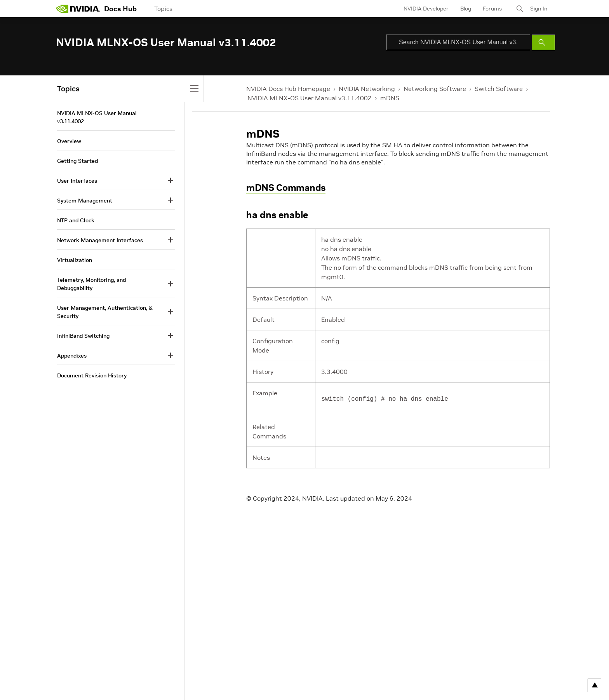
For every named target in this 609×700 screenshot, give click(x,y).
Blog (466, 9)
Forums (492, 9)
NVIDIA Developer (426, 9)
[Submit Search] (543, 42)
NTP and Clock (76, 220)
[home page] (78, 9)
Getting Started (77, 161)
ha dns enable (277, 215)
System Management (85, 201)
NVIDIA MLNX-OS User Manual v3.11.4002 (310, 98)
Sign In (539, 9)
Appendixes (72, 356)
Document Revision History (92, 375)
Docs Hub (120, 9)
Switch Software (499, 89)
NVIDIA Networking (367, 89)
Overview (69, 141)
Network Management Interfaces (100, 240)
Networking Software (435, 89)
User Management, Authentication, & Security (105, 312)
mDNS (390, 98)
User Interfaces (77, 181)
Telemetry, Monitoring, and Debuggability (91, 284)
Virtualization (75, 260)
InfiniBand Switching (83, 336)
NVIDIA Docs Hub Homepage (288, 89)
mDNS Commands (286, 188)
